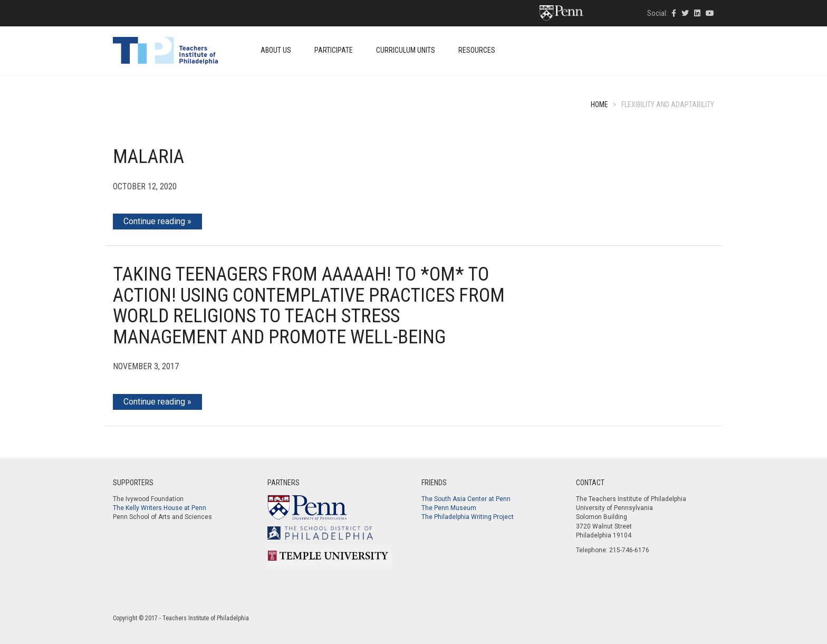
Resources (477, 50)
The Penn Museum (449, 508)
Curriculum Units (406, 50)
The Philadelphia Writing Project (468, 517)
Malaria (148, 157)
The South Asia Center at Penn (466, 499)
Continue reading (154, 221)
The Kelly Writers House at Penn (160, 508)
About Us (276, 50)
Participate (334, 50)
